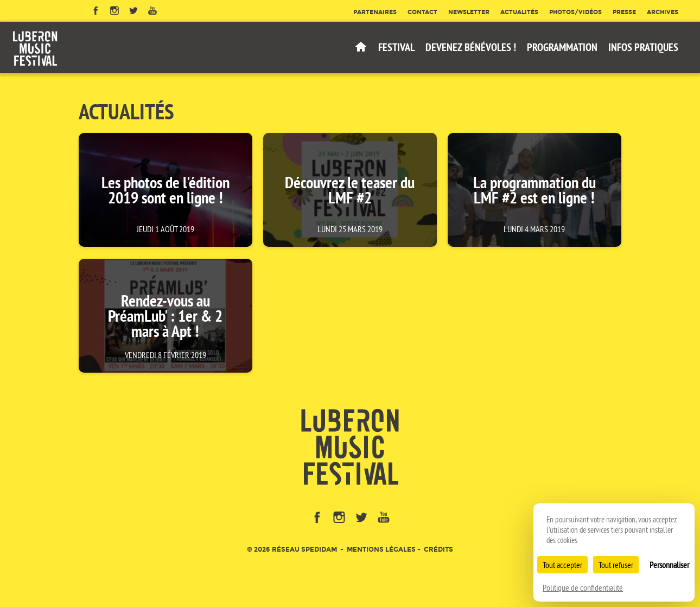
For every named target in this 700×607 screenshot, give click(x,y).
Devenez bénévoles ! (471, 47)
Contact (422, 12)
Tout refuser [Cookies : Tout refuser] (616, 565)
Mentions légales (381, 549)
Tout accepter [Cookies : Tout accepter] (562, 565)
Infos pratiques (643, 47)
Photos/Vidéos (575, 12)
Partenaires (375, 12)
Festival (396, 47)
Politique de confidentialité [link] (583, 587)
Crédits (438, 549)
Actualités (519, 12)
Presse (624, 12)
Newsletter (469, 12)
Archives (663, 12)
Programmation (562, 47)
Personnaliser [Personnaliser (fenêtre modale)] (669, 565)
